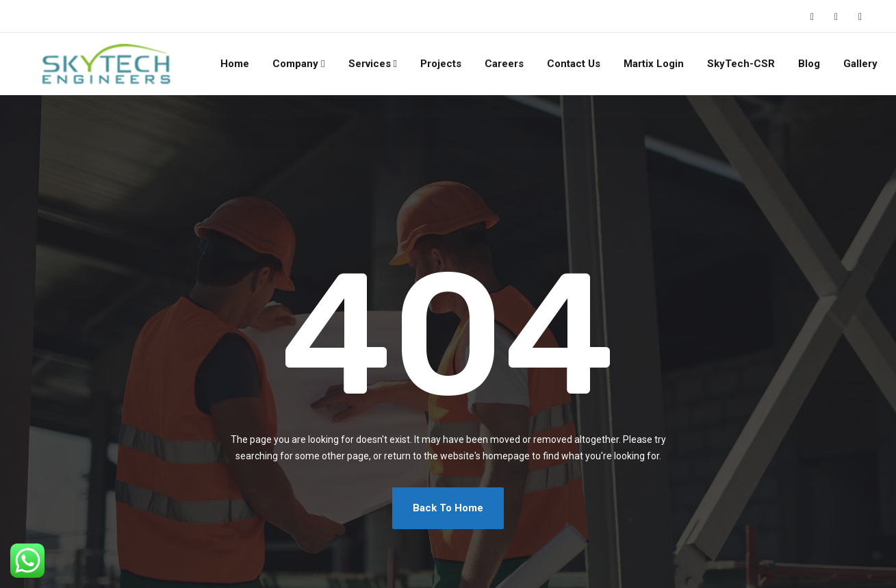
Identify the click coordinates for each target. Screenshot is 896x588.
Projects (441, 64)
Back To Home (448, 508)
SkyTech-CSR (741, 64)
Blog (809, 64)
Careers (504, 64)
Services (370, 64)
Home (235, 64)
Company (295, 64)
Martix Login (654, 64)
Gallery (860, 64)
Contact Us (574, 64)
